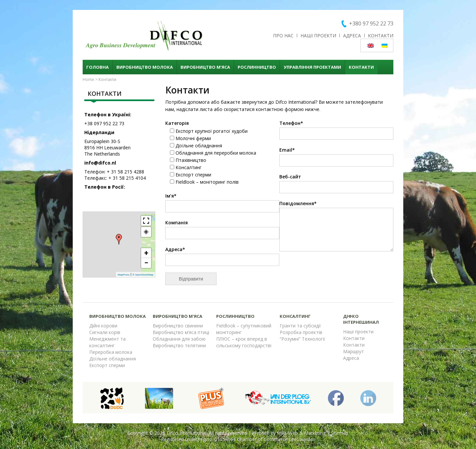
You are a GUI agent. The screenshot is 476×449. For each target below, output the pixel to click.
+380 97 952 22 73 (371, 23)
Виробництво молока (145, 67)
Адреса (352, 36)
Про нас (283, 36)
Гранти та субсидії (300, 326)
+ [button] (146, 253)
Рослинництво (257, 67)
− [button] (146, 263)
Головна (98, 67)
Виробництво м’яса (205, 67)
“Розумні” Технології (302, 339)
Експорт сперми (107, 365)
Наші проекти (318, 36)
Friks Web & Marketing (301, 433)
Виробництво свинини (178, 326)
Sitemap (340, 433)
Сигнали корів (105, 332)
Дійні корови (103, 326)
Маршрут (354, 351)
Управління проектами (312, 67)
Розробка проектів (301, 332)
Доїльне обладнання (113, 359)
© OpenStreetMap (143, 275)
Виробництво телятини (179, 345)
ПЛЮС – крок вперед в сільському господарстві (244, 342)
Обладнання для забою (179, 339)
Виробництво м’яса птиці (181, 332)
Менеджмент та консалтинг (107, 342)
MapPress (124, 275)
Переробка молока (111, 352)
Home (88, 79)
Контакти (381, 36)
